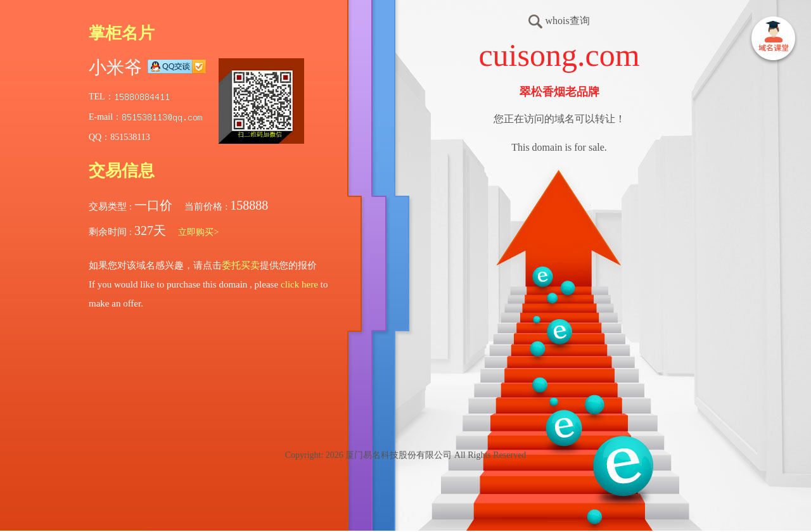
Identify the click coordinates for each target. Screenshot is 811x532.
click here (299, 284)
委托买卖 (241, 265)
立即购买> (198, 232)
